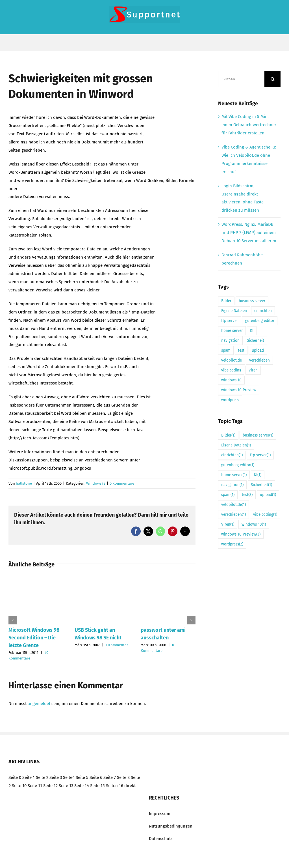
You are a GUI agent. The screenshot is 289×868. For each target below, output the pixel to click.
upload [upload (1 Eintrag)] (258, 350)
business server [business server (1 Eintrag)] (252, 301)
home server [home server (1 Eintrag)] (232, 331)
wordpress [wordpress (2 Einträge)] (230, 400)
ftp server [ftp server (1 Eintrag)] (230, 321)
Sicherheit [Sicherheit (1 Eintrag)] (256, 340)
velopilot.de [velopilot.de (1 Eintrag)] (232, 360)
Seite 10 (19, 786)
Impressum (160, 814)
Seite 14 (82, 786)
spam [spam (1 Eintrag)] (226, 350)
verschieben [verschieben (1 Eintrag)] (259, 360)
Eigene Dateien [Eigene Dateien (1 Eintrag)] (234, 311)
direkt (130, 786)
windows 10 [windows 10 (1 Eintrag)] (231, 380)
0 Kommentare (122, 483)
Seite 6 (96, 777)
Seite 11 (35, 786)
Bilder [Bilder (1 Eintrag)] (226, 301)
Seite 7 (110, 777)
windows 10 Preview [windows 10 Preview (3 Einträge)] (239, 390)
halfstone (24, 483)
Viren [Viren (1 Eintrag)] (253, 370)
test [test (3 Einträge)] (241, 350)
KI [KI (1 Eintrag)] (252, 331)
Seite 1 (29, 777)
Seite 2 (42, 777)
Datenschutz (161, 839)
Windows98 (96, 483)
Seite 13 (66, 786)
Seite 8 (123, 777)
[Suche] (272, 79)
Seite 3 (56, 777)
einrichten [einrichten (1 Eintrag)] (263, 311)
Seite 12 (50, 786)
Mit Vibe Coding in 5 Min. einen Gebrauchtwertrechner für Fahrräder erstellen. (249, 125)
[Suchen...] (241, 79)
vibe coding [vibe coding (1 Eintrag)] (231, 370)
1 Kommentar (117, 645)
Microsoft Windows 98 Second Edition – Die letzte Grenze (34, 638)
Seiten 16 (115, 786)
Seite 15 (97, 786)
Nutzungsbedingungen (171, 826)
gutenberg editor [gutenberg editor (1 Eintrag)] (260, 321)
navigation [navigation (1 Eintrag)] (230, 340)
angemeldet (39, 704)
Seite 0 (15, 777)
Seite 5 (82, 777)
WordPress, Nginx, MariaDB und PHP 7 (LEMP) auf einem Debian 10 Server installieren (249, 233)
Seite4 (69, 777)
